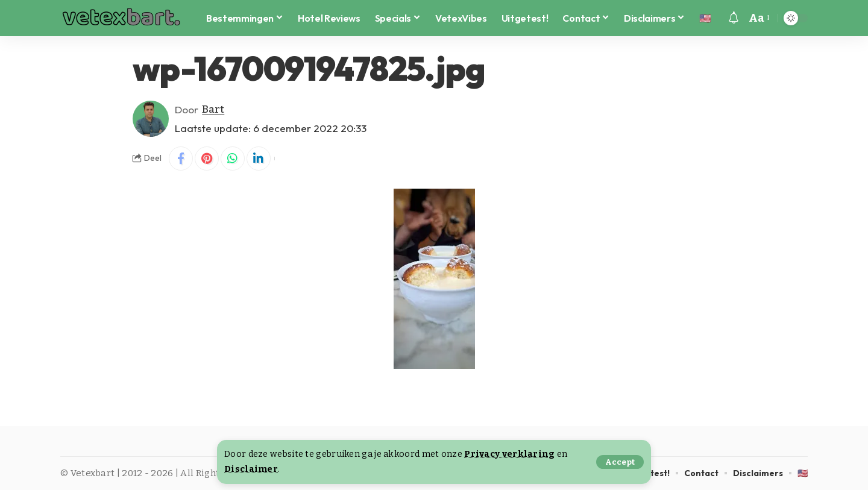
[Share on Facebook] (181, 159)
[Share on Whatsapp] (233, 159)
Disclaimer (251, 469)
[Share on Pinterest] (207, 159)
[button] (620, 462)
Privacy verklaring (509, 454)
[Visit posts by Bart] (151, 119)
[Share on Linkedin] (259, 159)
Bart (213, 109)
